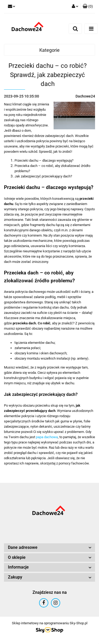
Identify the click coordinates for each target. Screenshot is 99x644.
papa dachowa (47, 437)
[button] (88, 7)
